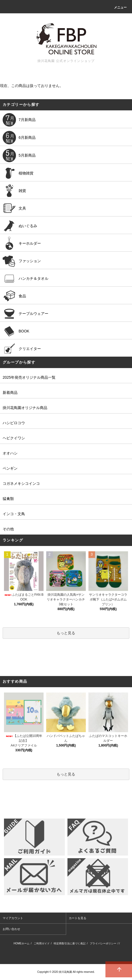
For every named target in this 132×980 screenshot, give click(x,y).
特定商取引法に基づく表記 (70, 943)
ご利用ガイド (42, 943)
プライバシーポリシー (103, 943)
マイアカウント (13, 918)
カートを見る (78, 918)
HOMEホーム (22, 943)
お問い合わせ (11, 929)
